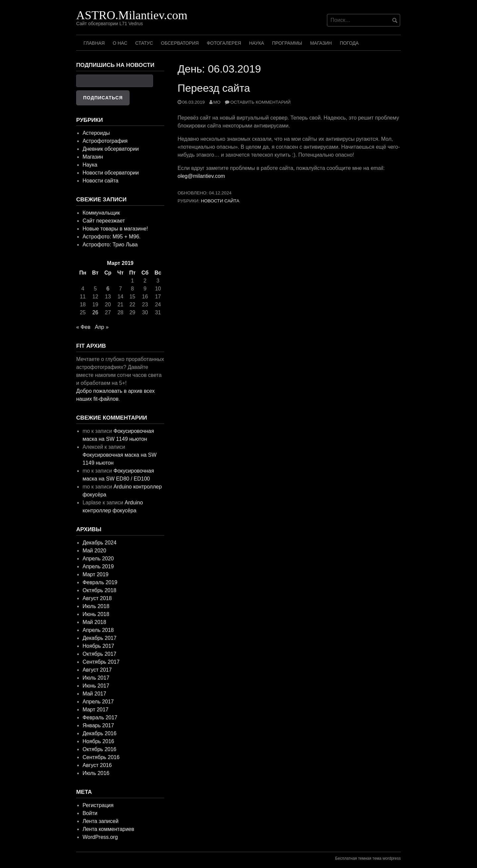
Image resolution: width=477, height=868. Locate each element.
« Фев (83, 327)
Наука (257, 43)
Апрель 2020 (98, 559)
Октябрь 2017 (99, 654)
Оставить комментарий (260, 102)
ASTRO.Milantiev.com (132, 15)
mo (217, 102)
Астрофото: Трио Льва (110, 245)
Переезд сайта (214, 88)
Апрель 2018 (98, 630)
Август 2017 (97, 670)
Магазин (321, 43)
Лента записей (100, 821)
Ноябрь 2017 (98, 646)
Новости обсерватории (111, 173)
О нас (120, 43)
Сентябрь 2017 (101, 662)
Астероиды (96, 133)
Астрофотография (105, 141)
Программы (287, 43)
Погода (349, 43)
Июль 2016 (96, 773)
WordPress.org (100, 837)
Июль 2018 (96, 606)
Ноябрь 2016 (98, 741)
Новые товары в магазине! (115, 229)
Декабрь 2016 (99, 733)
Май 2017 (94, 694)
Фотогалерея (224, 43)
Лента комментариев (108, 829)
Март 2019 (95, 574)
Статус (144, 43)
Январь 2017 (98, 725)
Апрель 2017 (98, 702)
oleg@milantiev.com (201, 176)
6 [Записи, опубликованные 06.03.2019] (108, 289)
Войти (90, 813)
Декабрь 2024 (99, 543)
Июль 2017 (96, 678)
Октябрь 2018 (99, 590)
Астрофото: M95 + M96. (111, 237)
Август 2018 (97, 598)
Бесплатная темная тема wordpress (368, 858)
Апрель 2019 (98, 566)
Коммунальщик (101, 213)
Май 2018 (94, 622)
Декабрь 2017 (99, 638)
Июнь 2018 (96, 614)
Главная (94, 43)
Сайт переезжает (104, 221)
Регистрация (98, 805)
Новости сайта (220, 201)
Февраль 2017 (100, 717)
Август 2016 (97, 765)
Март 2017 (95, 710)
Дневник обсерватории (111, 149)
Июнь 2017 (96, 686)
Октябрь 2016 (99, 749)
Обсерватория (180, 43)
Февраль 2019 (100, 582)
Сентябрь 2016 (101, 757)
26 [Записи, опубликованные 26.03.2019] (95, 312)
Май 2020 (94, 551)
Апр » (102, 327)
